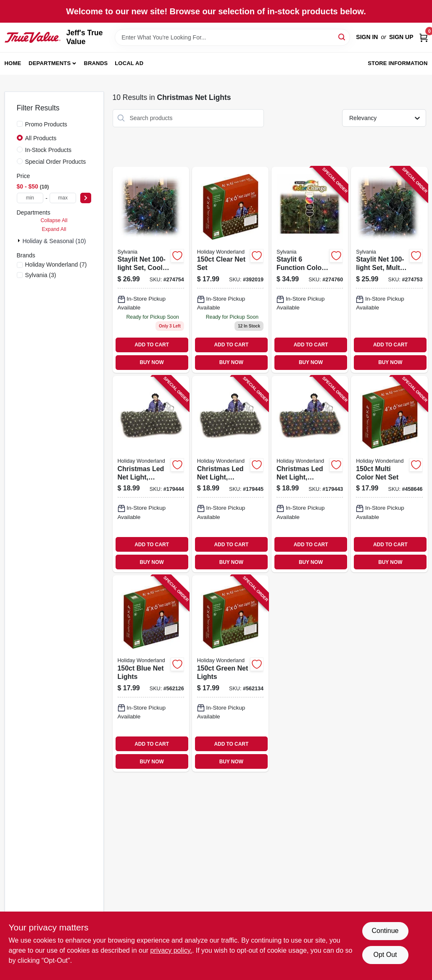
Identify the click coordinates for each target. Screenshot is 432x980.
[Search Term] (232, 37)
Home (13, 63)
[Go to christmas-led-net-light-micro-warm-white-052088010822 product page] (151, 474)
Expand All (54, 229)
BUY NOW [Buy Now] (151, 362)
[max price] (63, 198)
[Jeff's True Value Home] (33, 38)
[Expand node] (20, 241)
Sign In (367, 37)
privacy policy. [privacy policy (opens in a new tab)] (171, 950)
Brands (96, 63)
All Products (41, 138)
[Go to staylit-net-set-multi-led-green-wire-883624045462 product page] (389, 270)
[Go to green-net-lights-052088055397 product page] (230, 673)
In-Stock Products (49, 150)
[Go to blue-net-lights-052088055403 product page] (151, 673)
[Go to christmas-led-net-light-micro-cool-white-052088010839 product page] (230, 474)
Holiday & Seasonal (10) (54, 241)
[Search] (342, 37)
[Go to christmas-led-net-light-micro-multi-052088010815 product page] (310, 474)
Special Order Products (56, 162)
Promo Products (46, 124)
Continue (385, 931)
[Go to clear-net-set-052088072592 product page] (230, 270)
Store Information (398, 63)
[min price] (30, 198)
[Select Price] (86, 198)
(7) (56, 265)
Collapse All (54, 220)
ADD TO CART (152, 345)
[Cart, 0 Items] (424, 37)
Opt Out (385, 955)
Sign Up (401, 37)
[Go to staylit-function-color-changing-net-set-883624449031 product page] (310, 270)
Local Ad (129, 63)
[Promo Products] (20, 124)
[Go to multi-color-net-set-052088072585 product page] (389, 474)
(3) (41, 275)
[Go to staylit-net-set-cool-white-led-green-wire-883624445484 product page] (151, 270)
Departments (50, 63)
